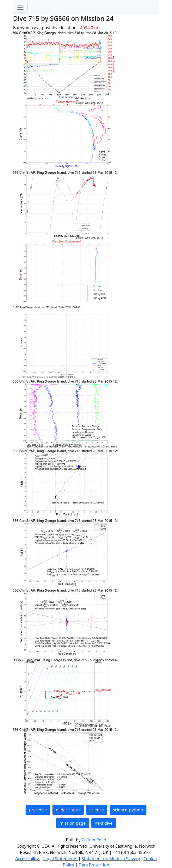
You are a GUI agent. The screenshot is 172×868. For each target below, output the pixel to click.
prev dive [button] (38, 810)
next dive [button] (104, 823)
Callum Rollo (94, 840)
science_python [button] (128, 810)
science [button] (97, 810)
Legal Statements (61, 859)
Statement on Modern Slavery (111, 859)
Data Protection (94, 865)
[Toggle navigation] (20, 7)
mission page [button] (73, 823)
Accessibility (27, 859)
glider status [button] (68, 810)
